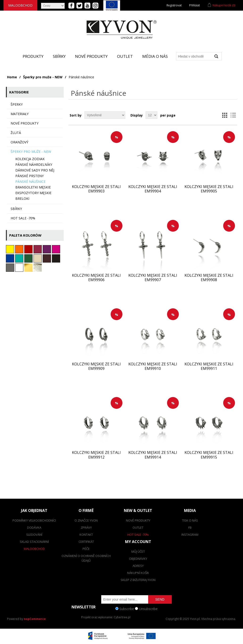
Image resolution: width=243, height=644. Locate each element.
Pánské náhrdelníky (34, 165)
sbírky (16, 209)
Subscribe (127, 608)
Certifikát (86, 542)
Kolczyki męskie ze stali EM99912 (96, 455)
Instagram (190, 535)
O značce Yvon (86, 520)
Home (12, 77)
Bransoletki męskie (33, 187)
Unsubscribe (148, 608)
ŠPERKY (17, 104)
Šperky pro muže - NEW (43, 77)
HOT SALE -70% (23, 218)
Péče (86, 549)
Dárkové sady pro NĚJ (35, 170)
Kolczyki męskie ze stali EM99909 (96, 366)
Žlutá (16, 133)
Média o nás (155, 56)
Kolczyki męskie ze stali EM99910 (153, 366)
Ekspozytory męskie (33, 193)
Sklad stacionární (34, 542)
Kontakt (86, 535)
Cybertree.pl (122, 617)
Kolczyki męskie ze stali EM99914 (153, 455)
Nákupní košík (138, 573)
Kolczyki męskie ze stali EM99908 (209, 278)
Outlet (125, 56)
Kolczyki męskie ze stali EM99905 (209, 189)
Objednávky (138, 559)
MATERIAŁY (20, 114)
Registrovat (174, 5)
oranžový (19, 142)
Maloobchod (20, 5)
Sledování (34, 535)
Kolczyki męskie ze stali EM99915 (209, 455)
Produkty (33, 56)
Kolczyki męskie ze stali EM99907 (153, 278)
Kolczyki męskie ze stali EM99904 (153, 189)
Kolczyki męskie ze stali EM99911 (209, 366)
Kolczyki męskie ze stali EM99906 (96, 278)
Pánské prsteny (29, 176)
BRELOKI (22, 199)
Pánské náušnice (30, 182)
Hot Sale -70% (138, 535)
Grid (225, 115)
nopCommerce (35, 619)
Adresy (138, 566)
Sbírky (59, 56)
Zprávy (86, 527)
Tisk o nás (190, 520)
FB (190, 527)
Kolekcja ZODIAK (30, 159)
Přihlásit (195, 5)
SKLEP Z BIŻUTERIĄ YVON (138, 580)
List (233, 115)
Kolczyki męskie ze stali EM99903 (96, 189)
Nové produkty (91, 56)
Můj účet (138, 552)
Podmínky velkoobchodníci (34, 520)
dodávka (34, 527)
